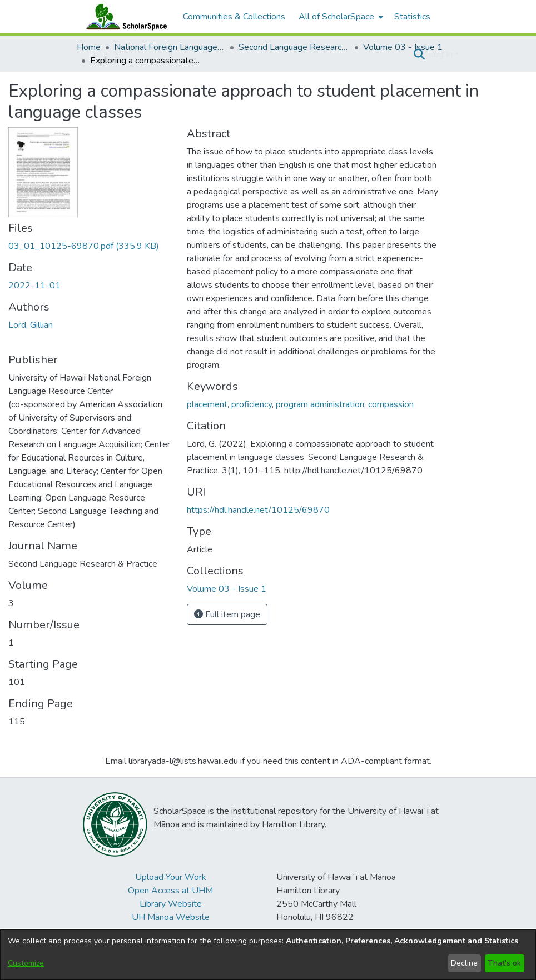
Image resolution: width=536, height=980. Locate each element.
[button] (419, 54)
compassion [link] (391, 404)
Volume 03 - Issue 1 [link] (403, 47)
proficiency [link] (252, 404)
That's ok (504, 963)
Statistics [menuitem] (412, 17)
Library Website (171, 904)
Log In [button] (442, 54)
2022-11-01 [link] (34, 286)
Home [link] (89, 47)
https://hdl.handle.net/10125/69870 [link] (258, 510)
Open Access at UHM (170, 891)
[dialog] (268, 955)
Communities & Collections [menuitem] (234, 17)
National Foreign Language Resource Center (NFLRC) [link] (170, 47)
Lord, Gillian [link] (31, 325)
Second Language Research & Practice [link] (294, 47)
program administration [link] (320, 404)
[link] (84, 246)
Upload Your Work (171, 877)
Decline (464, 963)
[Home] (124, 17)
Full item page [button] (227, 614)
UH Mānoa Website (171, 917)
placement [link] (207, 404)
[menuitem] (340, 17)
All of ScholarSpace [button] (336, 17)
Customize (26, 963)
